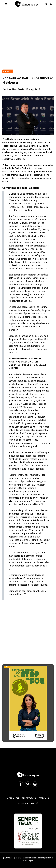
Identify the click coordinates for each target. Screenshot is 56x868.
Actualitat (13, 798)
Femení (34, 803)
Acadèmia (23, 803)
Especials (44, 798)
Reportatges (29, 798)
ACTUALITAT (8, 71)
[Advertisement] (28, 40)
